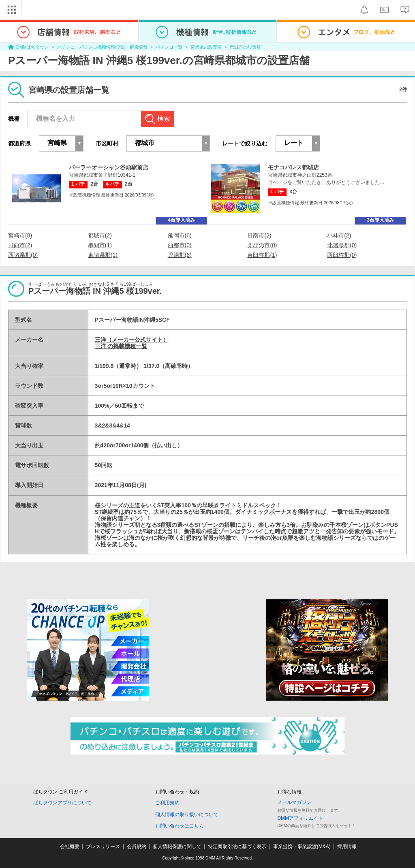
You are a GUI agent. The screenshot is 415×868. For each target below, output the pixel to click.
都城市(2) (100, 235)
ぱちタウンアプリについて (62, 803)
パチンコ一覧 (169, 47)
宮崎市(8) (20, 235)
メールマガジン (294, 802)
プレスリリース (103, 847)
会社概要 (70, 847)
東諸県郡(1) (103, 255)
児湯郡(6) (180, 255)
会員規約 (137, 847)
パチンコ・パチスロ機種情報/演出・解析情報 (102, 47)
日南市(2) (259, 235)
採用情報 (347, 847)
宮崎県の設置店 (206, 47)
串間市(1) (100, 245)
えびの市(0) (262, 245)
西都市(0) (180, 245)
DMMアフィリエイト (300, 818)
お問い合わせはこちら (180, 826)
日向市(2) (20, 245)
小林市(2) (339, 235)
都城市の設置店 (245, 47)
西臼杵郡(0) (342, 255)
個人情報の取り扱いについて (187, 815)
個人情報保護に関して (177, 847)
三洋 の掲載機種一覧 (121, 346)
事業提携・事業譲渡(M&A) (302, 847)
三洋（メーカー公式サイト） (132, 340)
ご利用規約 (167, 803)
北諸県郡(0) (342, 245)
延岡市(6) (180, 235)
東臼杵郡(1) (262, 255)
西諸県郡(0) (23, 255)
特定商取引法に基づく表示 (237, 847)
